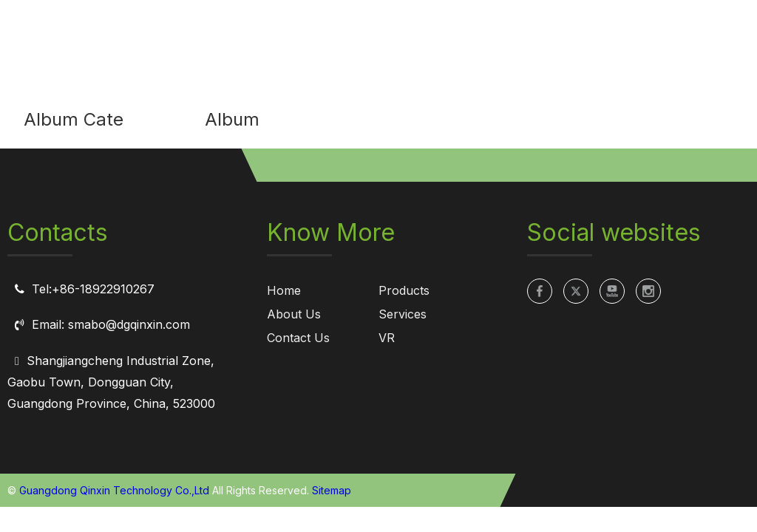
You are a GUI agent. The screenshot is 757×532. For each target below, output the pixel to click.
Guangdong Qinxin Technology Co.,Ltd (114, 490)
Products (404, 290)
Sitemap (332, 490)
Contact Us (298, 338)
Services (403, 314)
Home (284, 290)
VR (387, 338)
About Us (294, 314)
